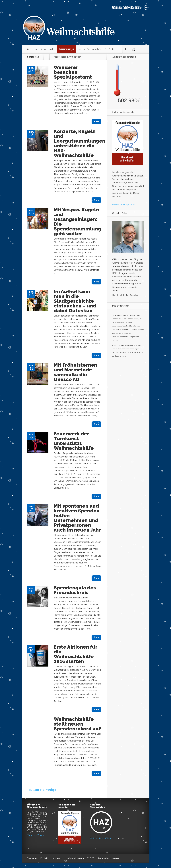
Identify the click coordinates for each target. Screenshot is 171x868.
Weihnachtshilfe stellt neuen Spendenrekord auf (77, 724)
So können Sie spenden (123, 205)
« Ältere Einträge (42, 790)
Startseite (33, 57)
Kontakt (44, 858)
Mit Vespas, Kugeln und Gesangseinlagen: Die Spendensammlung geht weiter (77, 222)
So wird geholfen (48, 49)
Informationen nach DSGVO (81, 858)
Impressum (58, 858)
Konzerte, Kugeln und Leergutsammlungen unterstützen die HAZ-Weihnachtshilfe (80, 143)
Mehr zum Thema (36, 835)
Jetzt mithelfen (66, 49)
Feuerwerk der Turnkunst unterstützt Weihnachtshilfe (74, 441)
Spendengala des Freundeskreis (75, 590)
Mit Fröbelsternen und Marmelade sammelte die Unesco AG (75, 372)
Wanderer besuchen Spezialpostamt (73, 72)
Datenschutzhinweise (109, 858)
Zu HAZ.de (109, 49)
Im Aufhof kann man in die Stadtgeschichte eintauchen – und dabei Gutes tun (75, 301)
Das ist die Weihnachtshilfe (89, 49)
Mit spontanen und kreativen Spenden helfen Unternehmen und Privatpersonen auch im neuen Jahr (77, 518)
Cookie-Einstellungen (100, 838)
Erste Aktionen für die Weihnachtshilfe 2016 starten (76, 654)
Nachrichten (32, 49)
